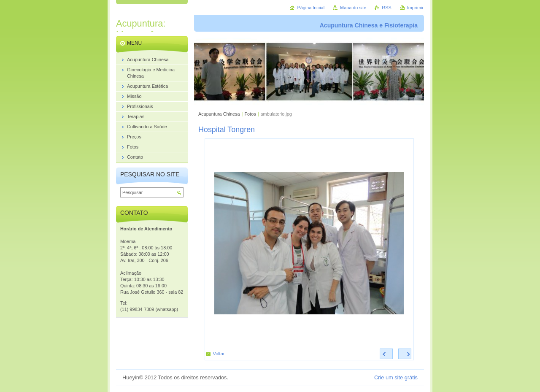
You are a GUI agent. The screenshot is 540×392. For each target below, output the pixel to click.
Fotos (250, 114)
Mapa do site (353, 8)
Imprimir (415, 8)
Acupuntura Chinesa (219, 114)
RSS (386, 8)
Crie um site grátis (396, 377)
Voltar (219, 354)
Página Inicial (311, 8)
